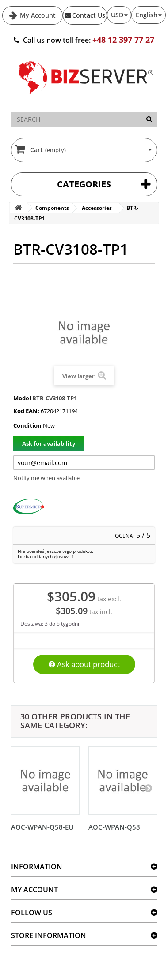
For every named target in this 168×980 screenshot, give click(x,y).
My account (34, 890)
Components (52, 208)
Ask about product (84, 664)
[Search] (149, 119)
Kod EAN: (26, 411)
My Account (37, 15)
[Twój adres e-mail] (84, 462)
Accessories (97, 208)
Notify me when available (46, 478)
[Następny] (148, 788)
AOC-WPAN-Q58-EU (42, 827)
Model (22, 398)
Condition (27, 425)
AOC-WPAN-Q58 (114, 827)
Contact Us (89, 15)
